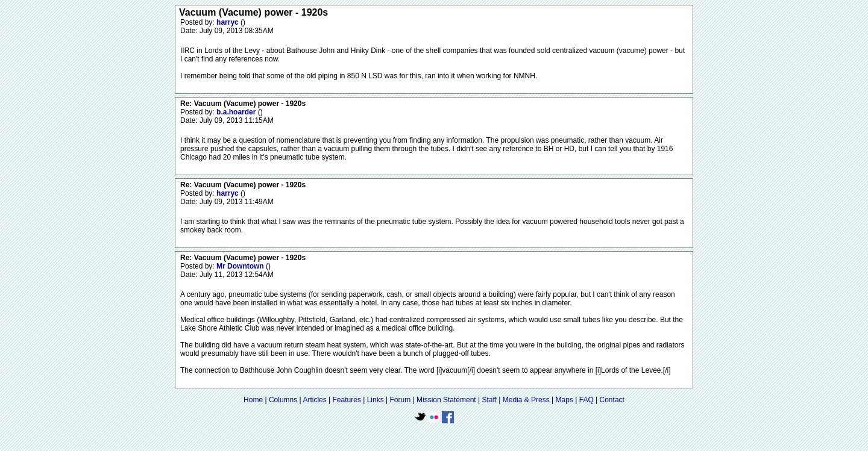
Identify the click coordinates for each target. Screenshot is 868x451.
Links (376, 400)
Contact (612, 400)
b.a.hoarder (237, 112)
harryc (228, 22)
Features (347, 400)
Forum (401, 400)
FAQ (587, 400)
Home (253, 400)
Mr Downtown (241, 266)
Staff (489, 400)
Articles (314, 400)
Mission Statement (446, 400)
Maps (565, 400)
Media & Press (526, 400)
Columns (283, 400)
